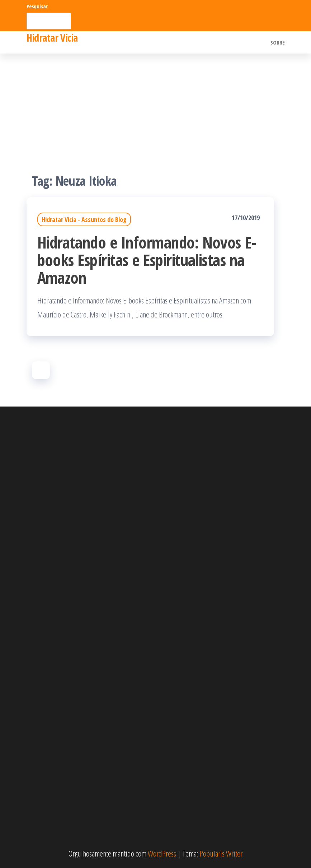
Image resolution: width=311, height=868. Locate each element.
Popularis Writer (221, 853)
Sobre (278, 42)
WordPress (162, 853)
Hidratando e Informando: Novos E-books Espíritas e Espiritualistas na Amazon (147, 260)
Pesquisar (37, 6)
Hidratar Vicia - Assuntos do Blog (84, 219)
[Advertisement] (155, 107)
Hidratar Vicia (52, 38)
